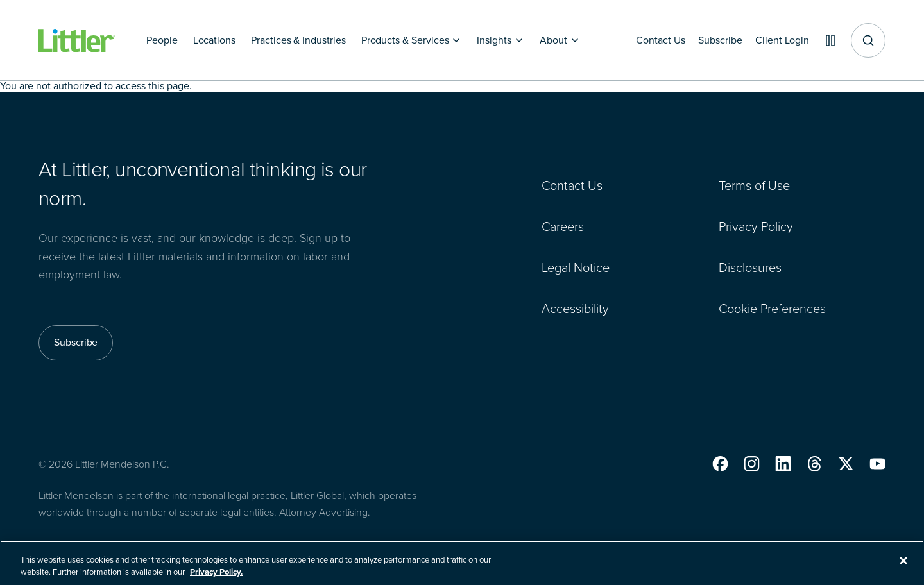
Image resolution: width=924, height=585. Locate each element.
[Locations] (214, 40)
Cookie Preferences (772, 309)
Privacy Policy (756, 226)
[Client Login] (778, 40)
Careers (563, 226)
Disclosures (750, 267)
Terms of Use (754, 185)
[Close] (903, 568)
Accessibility (575, 309)
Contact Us (572, 185)
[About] (560, 40)
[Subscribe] (713, 40)
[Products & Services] (412, 40)
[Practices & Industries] (298, 40)
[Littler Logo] (77, 41)
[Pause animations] (828, 40)
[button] (720, 464)
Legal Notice (576, 267)
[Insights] (501, 40)
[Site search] (868, 40)
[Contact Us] (651, 40)
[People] (162, 40)
